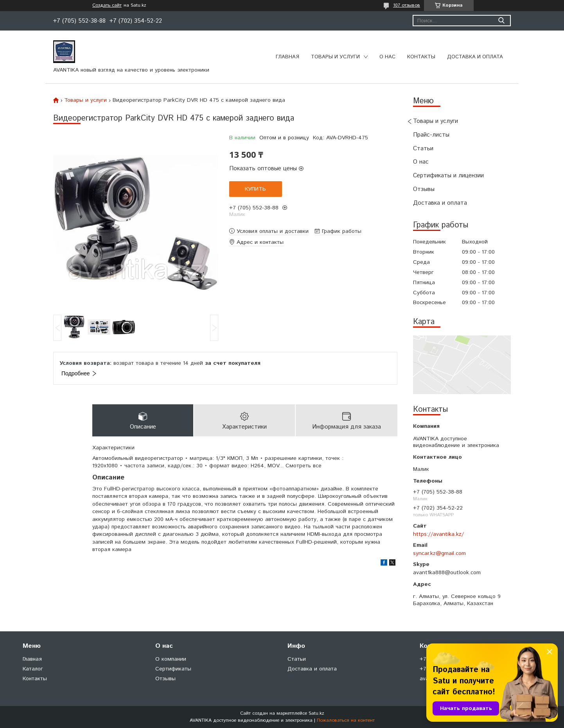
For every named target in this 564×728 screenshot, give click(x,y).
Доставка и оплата (475, 57)
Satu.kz (316, 713)
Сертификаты (173, 669)
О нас (387, 57)
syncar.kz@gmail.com (439, 553)
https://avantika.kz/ (438, 534)
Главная (287, 57)
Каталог (33, 669)
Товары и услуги (335, 57)
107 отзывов (407, 5)
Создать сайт (107, 5)
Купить (255, 189)
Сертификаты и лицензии (448, 176)
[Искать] (501, 21)
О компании (171, 659)
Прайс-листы (431, 135)
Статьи (423, 149)
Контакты (421, 57)
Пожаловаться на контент (346, 720)
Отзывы (424, 189)
